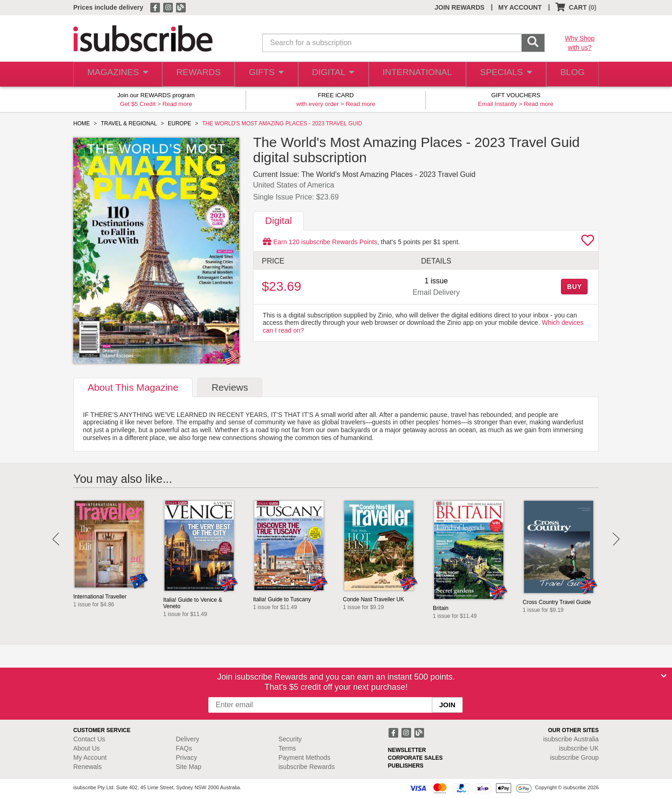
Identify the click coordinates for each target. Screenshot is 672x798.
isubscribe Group (574, 757)
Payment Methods (304, 757)
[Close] (664, 676)
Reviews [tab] (230, 387)
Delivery (188, 739)
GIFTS (266, 74)
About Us (87, 748)
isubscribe (571, 739)
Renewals (87, 767)
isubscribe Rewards (307, 767)
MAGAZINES (117, 74)
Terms (287, 748)
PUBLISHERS (406, 766)
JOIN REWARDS (460, 7)
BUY (574, 287)
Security (290, 739)
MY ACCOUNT (520, 7)
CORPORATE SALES (416, 758)
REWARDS (197, 74)
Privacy (187, 757)
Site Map (189, 767)
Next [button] (616, 539)
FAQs (184, 748)
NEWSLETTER (407, 750)
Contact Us (89, 739)
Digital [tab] (278, 220)
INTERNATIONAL (416, 74)
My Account (90, 757)
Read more (177, 104)
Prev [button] (56, 539)
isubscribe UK (579, 748)
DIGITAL (334, 74)
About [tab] (133, 387)
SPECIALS (503, 74)
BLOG (571, 74)
